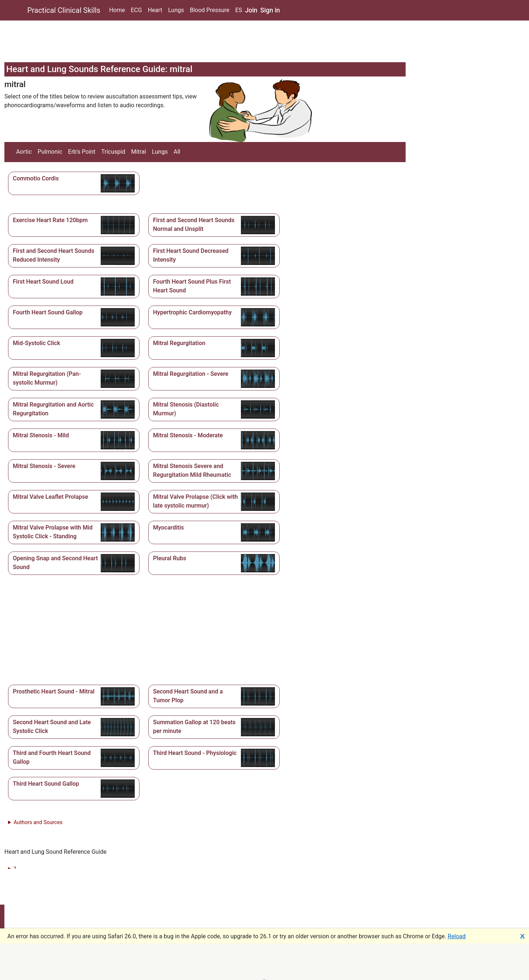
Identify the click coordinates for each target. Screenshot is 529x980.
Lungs (176, 10)
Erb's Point (82, 152)
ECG (136, 10)
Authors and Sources (38, 822)
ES (239, 10)
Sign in (270, 10)
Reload (457, 936)
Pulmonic (50, 152)
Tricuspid (113, 152)
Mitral (139, 152)
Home (117, 10)
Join (251, 10)
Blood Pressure (209, 10)
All (177, 152)
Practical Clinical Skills (64, 10)
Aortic (24, 152)
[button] (74, 183)
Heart (155, 10)
